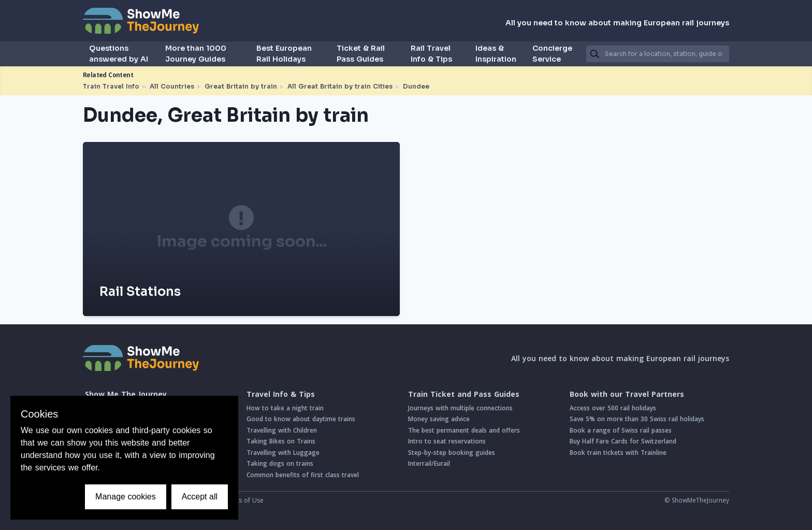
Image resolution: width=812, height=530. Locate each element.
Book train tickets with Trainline (618, 453)
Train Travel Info (111, 86)
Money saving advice (439, 419)
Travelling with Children (282, 430)
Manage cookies (126, 497)
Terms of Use (243, 500)
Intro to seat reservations (447, 441)
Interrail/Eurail (429, 463)
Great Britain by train (241, 86)
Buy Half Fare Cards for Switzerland (623, 441)
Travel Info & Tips (281, 394)
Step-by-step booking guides (452, 453)
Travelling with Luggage (283, 453)
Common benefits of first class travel (303, 475)
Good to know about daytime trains (301, 419)
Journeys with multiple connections (460, 408)
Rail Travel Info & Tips (431, 54)
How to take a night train (285, 408)
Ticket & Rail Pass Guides (361, 54)
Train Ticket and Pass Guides (464, 394)
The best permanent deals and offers (464, 430)
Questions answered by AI (119, 54)
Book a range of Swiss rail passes (621, 430)
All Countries (172, 86)
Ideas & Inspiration (496, 54)
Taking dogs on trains (280, 463)
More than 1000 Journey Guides (196, 54)
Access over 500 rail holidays (613, 408)
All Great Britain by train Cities (340, 86)
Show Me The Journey (126, 394)
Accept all (200, 497)
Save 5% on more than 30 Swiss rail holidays (637, 419)
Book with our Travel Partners (627, 394)
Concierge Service (552, 54)
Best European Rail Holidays (284, 54)
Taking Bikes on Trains (281, 441)
